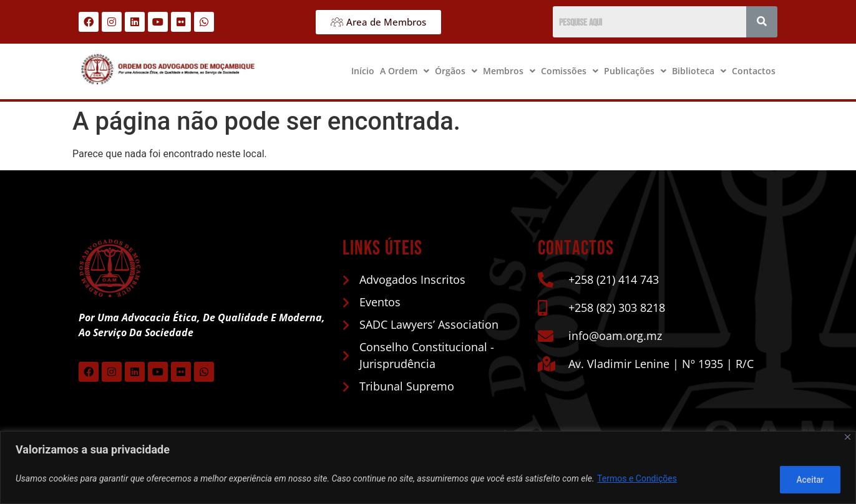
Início (363, 71)
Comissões (570, 71)
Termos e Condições (637, 480)
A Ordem (405, 71)
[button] (405, 71)
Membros (509, 71)
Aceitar (808, 480)
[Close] (848, 438)
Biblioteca (699, 71)
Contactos (754, 71)
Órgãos (456, 71)
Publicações (635, 71)
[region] (428, 468)
